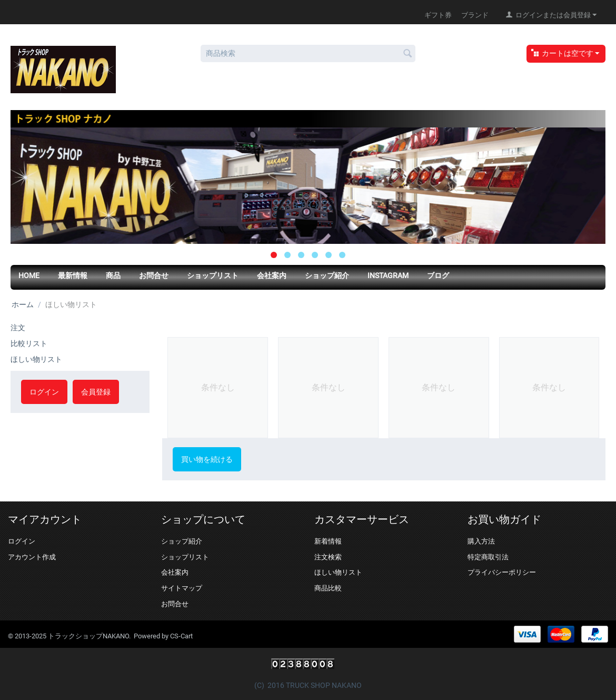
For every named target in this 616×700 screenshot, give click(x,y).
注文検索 (328, 557)
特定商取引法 (488, 557)
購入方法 (481, 541)
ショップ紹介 (327, 275)
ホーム (23, 304)
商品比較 (328, 588)
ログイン (44, 392)
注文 (18, 328)
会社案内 (272, 275)
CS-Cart (181, 636)
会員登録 (96, 392)
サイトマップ (182, 588)
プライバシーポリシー (502, 572)
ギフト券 (438, 15)
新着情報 (328, 541)
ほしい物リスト (36, 359)
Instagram (388, 275)
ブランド (475, 15)
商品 (113, 275)
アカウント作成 (32, 557)
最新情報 (73, 275)
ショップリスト (213, 275)
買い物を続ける (207, 459)
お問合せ (154, 275)
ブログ (438, 275)
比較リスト (29, 343)
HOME (29, 275)
